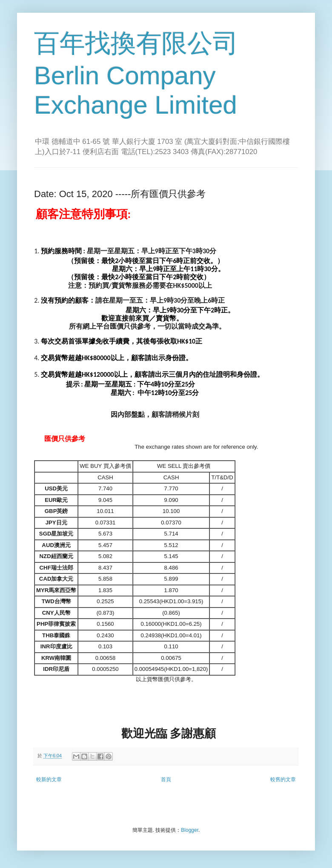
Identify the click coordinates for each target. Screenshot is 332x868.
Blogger (190, 830)
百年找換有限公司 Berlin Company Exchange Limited (136, 74)
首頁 (166, 779)
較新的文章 (49, 779)
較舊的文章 (283, 779)
